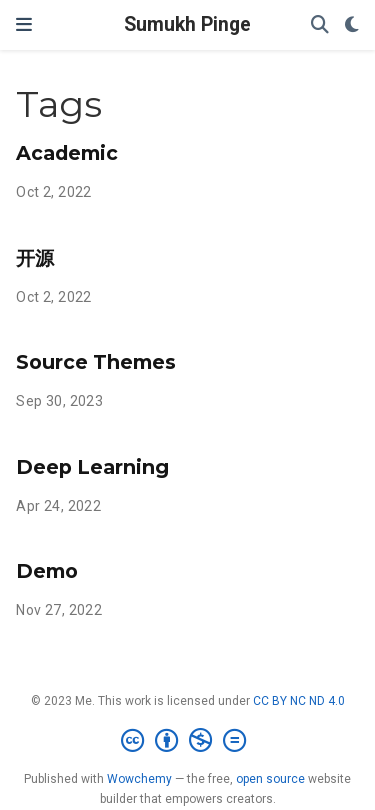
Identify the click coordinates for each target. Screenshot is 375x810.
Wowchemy (139, 779)
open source (270, 779)
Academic (67, 153)
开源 (35, 258)
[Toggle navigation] (24, 24)
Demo (47, 571)
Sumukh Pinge (187, 24)
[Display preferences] (352, 25)
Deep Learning (92, 467)
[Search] (320, 25)
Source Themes (96, 362)
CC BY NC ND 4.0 (299, 701)
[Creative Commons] (187, 741)
